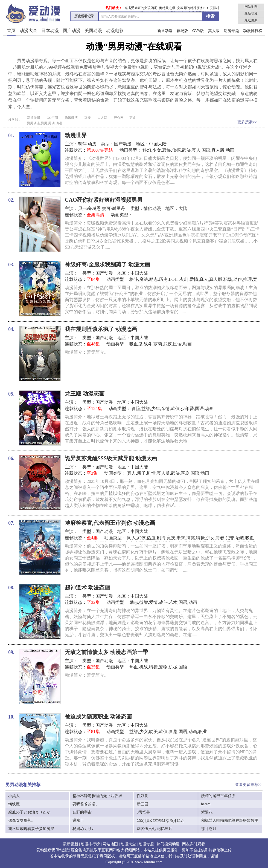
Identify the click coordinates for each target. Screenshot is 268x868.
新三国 (142, 804)
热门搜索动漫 (168, 844)
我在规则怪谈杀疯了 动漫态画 (101, 329)
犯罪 (230, 538)
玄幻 (184, 279)
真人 (196, 150)
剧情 (151, 473)
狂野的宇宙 (82, 812)
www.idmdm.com (149, 862)
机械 (173, 667)
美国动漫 (93, 31)
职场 (228, 279)
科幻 (147, 150)
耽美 (153, 732)
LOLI (174, 279)
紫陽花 (207, 812)
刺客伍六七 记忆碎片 (155, 829)
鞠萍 (82, 144)
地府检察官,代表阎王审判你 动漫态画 (110, 523)
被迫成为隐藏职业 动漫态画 (98, 717)
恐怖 (167, 150)
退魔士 (78, 821)
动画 (230, 150)
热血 (151, 538)
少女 (157, 150)
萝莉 (158, 344)
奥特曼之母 (167, 8)
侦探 (176, 150)
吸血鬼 (136, 344)
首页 (11, 31)
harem (206, 804)
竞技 (171, 538)
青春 (220, 538)
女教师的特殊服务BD (192, 8)
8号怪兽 (143, 812)
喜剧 (185, 473)
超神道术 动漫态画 (87, 587)
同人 (132, 538)
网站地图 (251, 7)
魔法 (144, 279)
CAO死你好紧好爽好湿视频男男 (104, 200)
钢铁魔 (14, 804)
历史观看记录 (84, 16)
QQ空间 (52, 118)
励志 (153, 279)
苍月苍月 (209, 829)
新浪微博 (34, 118)
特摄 (200, 538)
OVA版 (198, 31)
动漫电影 (115, 31)
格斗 (134, 279)
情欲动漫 (152, 208)
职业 (203, 732)
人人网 (102, 118)
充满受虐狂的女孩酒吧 (141, 8)
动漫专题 (231, 31)
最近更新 (251, 20)
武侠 (186, 150)
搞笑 (191, 538)
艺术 (173, 602)
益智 (146, 409)
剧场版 (182, 31)
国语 (206, 150)
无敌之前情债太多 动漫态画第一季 (107, 652)
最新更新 (71, 844)
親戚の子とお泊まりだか (29, 812)
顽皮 (92, 144)
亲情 (165, 409)
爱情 (194, 279)
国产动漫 (72, 31)
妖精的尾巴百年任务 (218, 796)
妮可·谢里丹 (114, 208)
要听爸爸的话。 (86, 804)
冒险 (136, 409)
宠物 (163, 667)
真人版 (214, 31)
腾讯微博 (71, 118)
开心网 (119, 118)
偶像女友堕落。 (22, 821)
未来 (181, 538)
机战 (144, 667)
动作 (238, 279)
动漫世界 (76, 135)
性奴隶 (142, 796)
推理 (247, 279)
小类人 (14, 796)
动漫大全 (28, 31)
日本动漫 (50, 31)
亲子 (141, 473)
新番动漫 (165, 31)
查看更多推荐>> (249, 785)
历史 (163, 279)
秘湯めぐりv (83, 829)
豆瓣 (88, 118)
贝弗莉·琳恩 (89, 208)
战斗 (148, 344)
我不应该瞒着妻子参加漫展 (31, 829)
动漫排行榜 (253, 31)
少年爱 (187, 409)
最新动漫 (251, 13)
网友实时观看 (194, 844)
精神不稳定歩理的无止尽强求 (97, 796)
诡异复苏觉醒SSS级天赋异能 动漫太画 (111, 458)
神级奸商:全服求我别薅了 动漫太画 (107, 264)
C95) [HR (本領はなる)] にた (161, 821)
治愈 (240, 538)
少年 (156, 409)
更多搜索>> (247, 122)
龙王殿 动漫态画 (85, 394)
